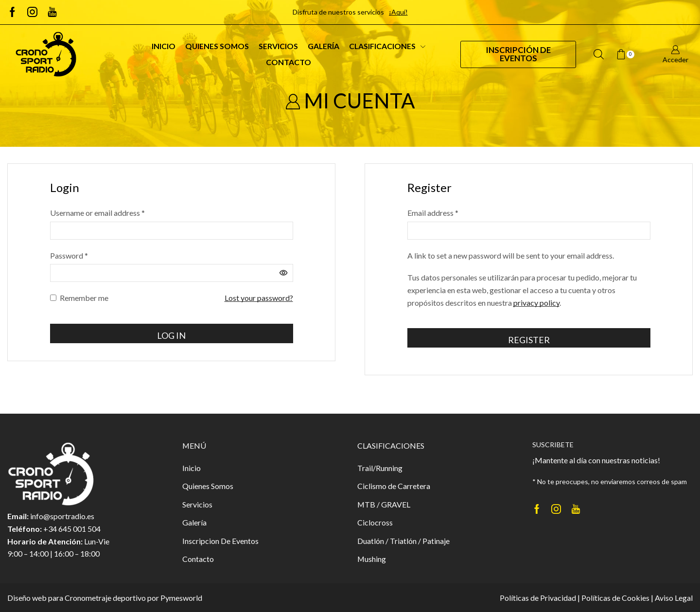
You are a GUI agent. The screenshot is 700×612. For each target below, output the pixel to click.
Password (69, 255)
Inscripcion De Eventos (220, 541)
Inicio (164, 46)
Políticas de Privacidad (538, 598)
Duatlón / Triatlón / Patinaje (403, 541)
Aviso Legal (674, 598)
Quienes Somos (217, 46)
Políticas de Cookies (615, 598)
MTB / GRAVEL (384, 504)
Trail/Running (380, 468)
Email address (433, 213)
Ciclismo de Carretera (394, 486)
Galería (324, 46)
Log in (171, 335)
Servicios (278, 46)
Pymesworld (181, 598)
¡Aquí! (398, 12)
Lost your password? (259, 298)
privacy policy (536, 303)
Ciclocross (375, 522)
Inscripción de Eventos (518, 54)
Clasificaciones (387, 46)
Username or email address (97, 213)
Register (529, 340)
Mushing (372, 559)
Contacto (289, 62)
